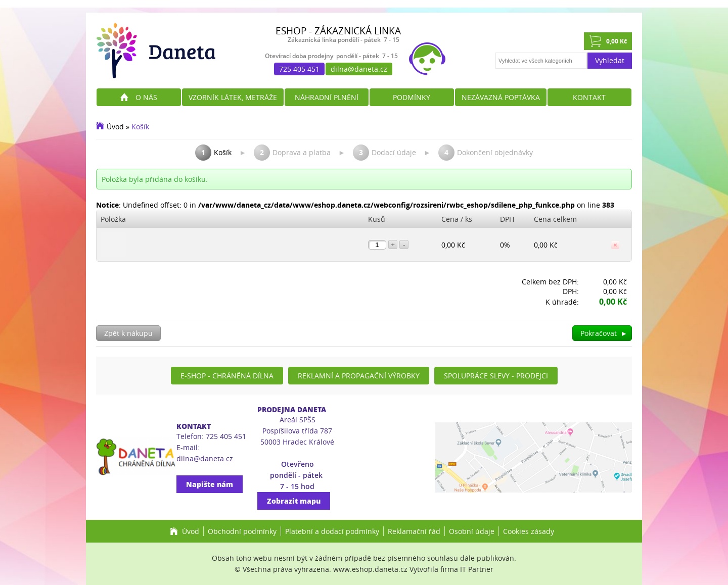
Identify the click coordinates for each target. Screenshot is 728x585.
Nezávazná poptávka (501, 97)
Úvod (115, 127)
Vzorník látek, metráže (233, 97)
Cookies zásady (529, 531)
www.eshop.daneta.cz (370, 569)
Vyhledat (610, 60)
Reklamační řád (414, 531)
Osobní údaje (472, 531)
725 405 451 (299, 69)
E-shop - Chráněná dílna (227, 376)
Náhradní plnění (327, 97)
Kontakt (589, 97)
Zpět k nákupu (128, 333)
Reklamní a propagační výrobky (359, 376)
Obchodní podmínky (242, 531)
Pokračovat (604, 333)
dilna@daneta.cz (359, 69)
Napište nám (210, 484)
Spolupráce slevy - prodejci (496, 376)
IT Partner (477, 569)
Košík (140, 127)
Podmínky (412, 97)
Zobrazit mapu (294, 501)
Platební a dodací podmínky (332, 531)
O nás (146, 97)
